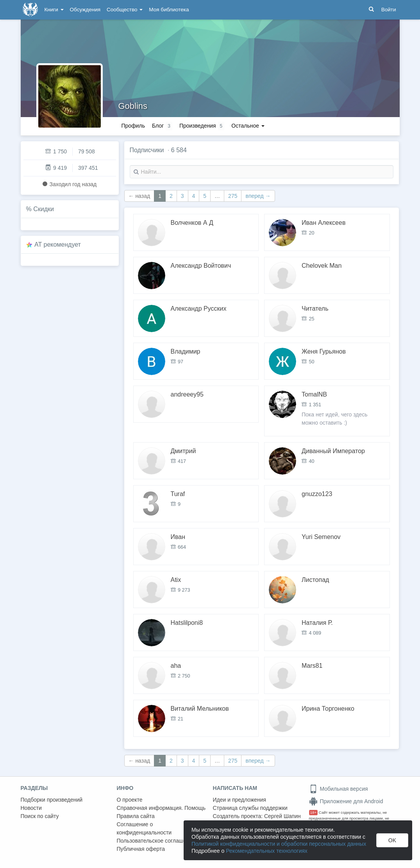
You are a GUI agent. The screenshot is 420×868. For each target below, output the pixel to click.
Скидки (44, 209)
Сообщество (125, 10)
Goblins (133, 106)
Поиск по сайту (40, 816)
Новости (31, 808)
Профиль (133, 126)
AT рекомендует (58, 245)
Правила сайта (136, 816)
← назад (139, 196)
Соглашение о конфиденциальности (144, 828)
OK (392, 840)
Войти (389, 10)
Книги (54, 10)
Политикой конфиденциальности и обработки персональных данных (279, 844)
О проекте (130, 800)
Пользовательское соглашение (156, 841)
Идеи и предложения (240, 800)
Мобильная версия (339, 789)
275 (233, 196)
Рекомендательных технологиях (267, 851)
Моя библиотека (169, 10)
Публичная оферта (141, 849)
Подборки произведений (52, 800)
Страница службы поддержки (250, 808)
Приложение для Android (346, 801)
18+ (314, 812)
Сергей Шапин (282, 816)
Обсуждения (85, 10)
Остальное (248, 126)
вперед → (258, 196)
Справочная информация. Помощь (161, 808)
